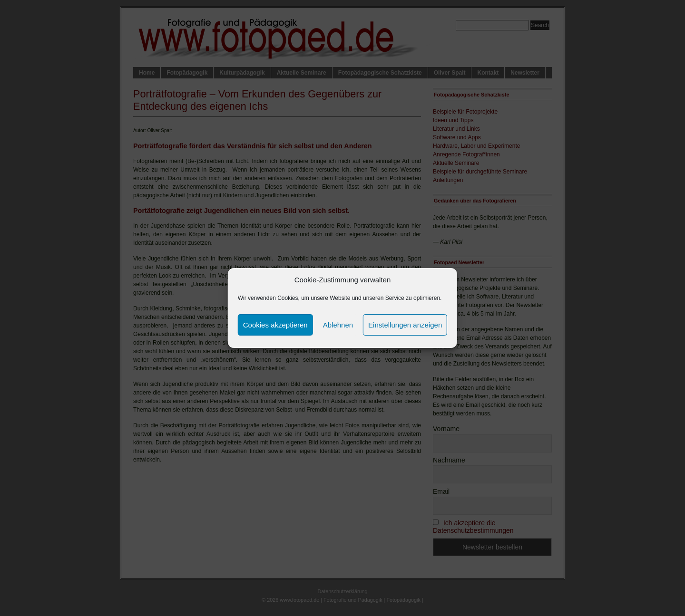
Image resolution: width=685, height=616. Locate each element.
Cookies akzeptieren (275, 325)
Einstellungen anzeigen (405, 325)
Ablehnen (338, 325)
